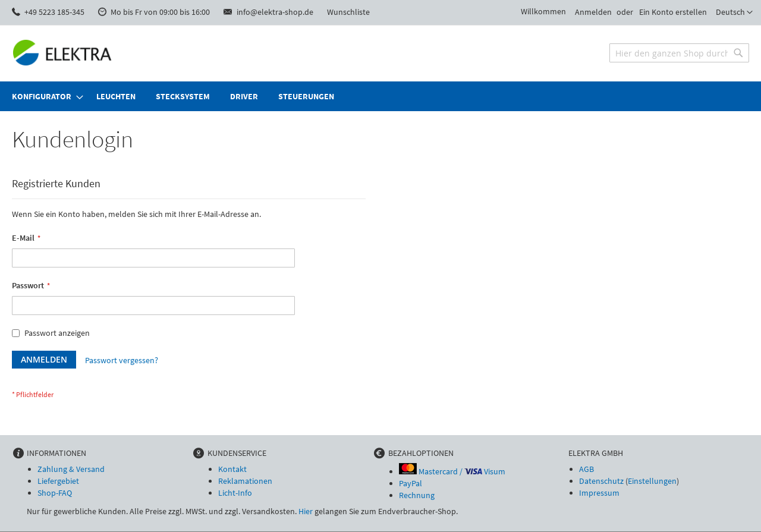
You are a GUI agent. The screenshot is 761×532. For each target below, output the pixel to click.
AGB (587, 469)
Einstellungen (652, 481)
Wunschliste (348, 12)
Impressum (599, 493)
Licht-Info (235, 493)
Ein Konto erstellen (673, 12)
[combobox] (679, 53)
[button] (734, 12)
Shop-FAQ (55, 493)
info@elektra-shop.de (275, 12)
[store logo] (62, 53)
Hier (306, 511)
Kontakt (232, 469)
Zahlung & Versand (71, 469)
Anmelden (593, 12)
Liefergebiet (58, 481)
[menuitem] (44, 96)
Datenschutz (601, 481)
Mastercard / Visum (452, 471)
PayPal (411, 483)
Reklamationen (245, 481)
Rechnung (417, 495)
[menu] (380, 96)
